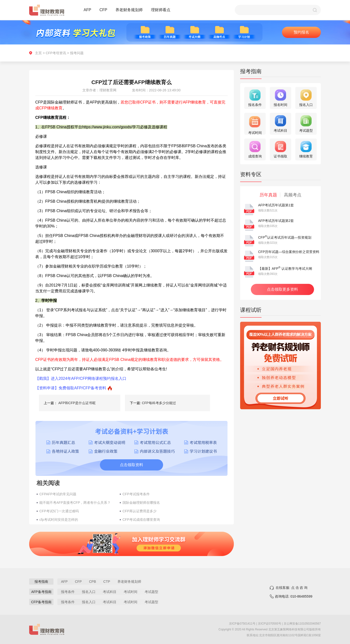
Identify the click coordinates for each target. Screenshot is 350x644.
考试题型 (151, 592)
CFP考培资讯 (56, 53)
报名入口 (89, 592)
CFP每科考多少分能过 (159, 403)
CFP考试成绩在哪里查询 (141, 520)
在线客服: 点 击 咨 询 (292, 588)
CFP (103, 10)
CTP (107, 582)
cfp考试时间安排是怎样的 (59, 520)
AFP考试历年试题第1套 (276, 205)
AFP (87, 10)
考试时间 (131, 592)
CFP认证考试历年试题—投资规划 (285, 237)
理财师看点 (161, 10)
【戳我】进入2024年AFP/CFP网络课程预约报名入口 (81, 379)
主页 (38, 53)
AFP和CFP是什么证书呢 (77, 403)
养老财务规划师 (129, 10)
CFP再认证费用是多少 (140, 511)
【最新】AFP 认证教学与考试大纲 (285, 269)
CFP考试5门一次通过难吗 (59, 511)
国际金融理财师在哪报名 (141, 503)
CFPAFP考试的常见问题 (58, 494)
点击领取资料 (131, 465)
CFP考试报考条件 (136, 494)
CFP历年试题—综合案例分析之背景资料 (289, 252)
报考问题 (77, 53)
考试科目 (110, 592)
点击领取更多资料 (282, 289)
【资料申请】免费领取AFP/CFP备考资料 (71, 388)
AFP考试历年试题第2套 (276, 221)
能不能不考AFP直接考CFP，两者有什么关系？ (75, 503)
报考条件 (68, 592)
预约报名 (301, 32)
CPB (92, 582)
